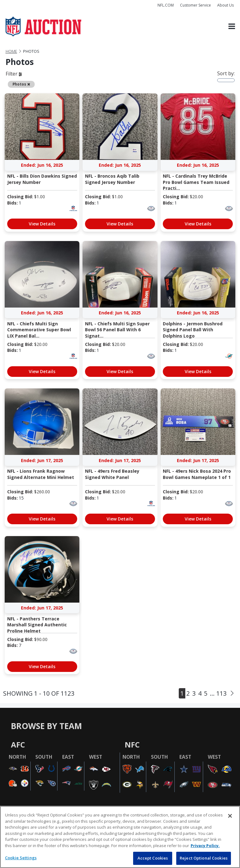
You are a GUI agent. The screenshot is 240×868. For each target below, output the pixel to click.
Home (11, 51)
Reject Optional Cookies (204, 858)
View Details (42, 224)
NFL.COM (166, 5)
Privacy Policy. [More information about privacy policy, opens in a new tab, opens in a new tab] (205, 846)
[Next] (232, 693)
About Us (225, 5)
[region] (120, 837)
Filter (14, 74)
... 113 (218, 693)
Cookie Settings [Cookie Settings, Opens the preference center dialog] (21, 858)
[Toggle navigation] (232, 27)
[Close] (230, 816)
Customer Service (195, 5)
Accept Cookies (153, 858)
